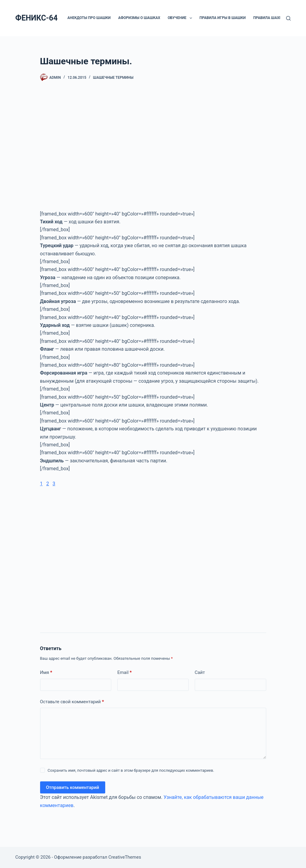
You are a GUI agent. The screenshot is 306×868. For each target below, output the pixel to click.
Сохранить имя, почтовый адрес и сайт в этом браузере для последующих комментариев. (131, 770)
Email (125, 673)
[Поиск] (288, 18)
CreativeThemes (125, 857)
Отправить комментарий (73, 787)
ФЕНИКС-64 (36, 18)
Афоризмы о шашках (139, 18)
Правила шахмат (274, 18)
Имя (46, 673)
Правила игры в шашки (223, 18)
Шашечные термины (113, 78)
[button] (191, 18)
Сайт (200, 672)
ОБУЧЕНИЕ (181, 18)
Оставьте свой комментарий (72, 702)
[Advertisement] (153, 152)
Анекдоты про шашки (89, 18)
